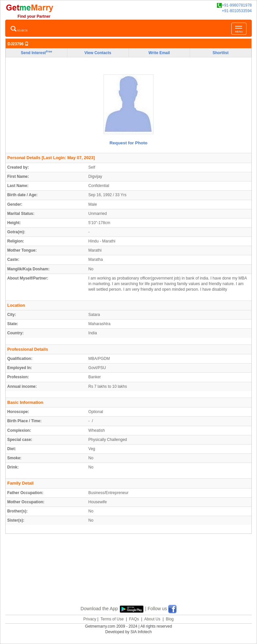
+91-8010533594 (237, 11)
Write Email (159, 53)
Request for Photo (128, 143)
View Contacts (98, 53)
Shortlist (221, 53)
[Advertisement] (128, 577)
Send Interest (36, 52)
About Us (152, 619)
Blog (170, 619)
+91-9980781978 (234, 5)
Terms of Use (112, 619)
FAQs (134, 619)
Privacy (90, 619)
